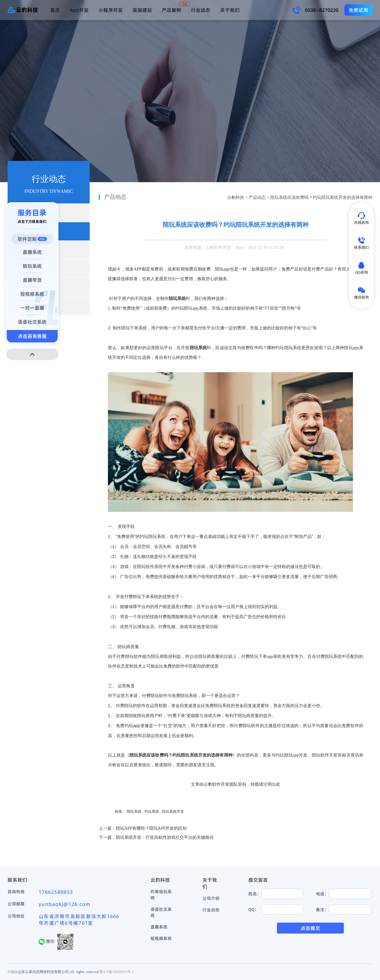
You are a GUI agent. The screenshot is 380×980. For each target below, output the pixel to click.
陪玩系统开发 (173, 812)
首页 (55, 10)
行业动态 (201, 10)
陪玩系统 (134, 812)
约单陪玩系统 (161, 895)
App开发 (79, 10)
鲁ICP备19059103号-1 (117, 972)
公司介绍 (211, 898)
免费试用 (358, 10)
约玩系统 (152, 812)
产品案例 (171, 10)
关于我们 (230, 10)
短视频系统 (161, 938)
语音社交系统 (161, 912)
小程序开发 (111, 10)
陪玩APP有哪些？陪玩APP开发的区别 (151, 828)
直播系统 (159, 927)
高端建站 (142, 10)
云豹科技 (236, 197)
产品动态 (257, 197)
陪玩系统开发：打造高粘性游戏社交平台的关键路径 (165, 837)
